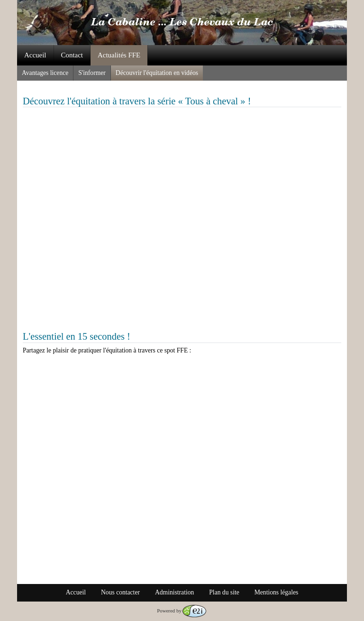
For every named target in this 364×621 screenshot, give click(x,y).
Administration (174, 592)
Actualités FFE (119, 55)
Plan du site (224, 592)
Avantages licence (45, 73)
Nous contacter (120, 592)
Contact (72, 55)
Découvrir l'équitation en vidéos (157, 73)
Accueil (35, 55)
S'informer (92, 73)
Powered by (182, 611)
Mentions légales (277, 592)
